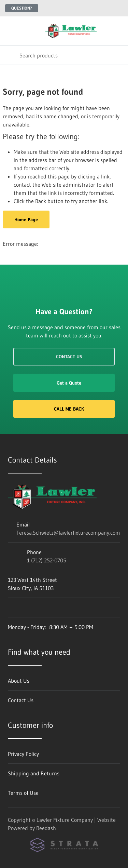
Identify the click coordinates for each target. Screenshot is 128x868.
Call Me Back (64, 409)
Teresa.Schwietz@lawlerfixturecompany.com (68, 533)
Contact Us (64, 357)
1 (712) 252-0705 (47, 560)
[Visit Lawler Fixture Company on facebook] (11, 607)
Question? (22, 8)
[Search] (64, 55)
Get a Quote (64, 383)
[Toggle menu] (10, 31)
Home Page (26, 219)
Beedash (46, 828)
